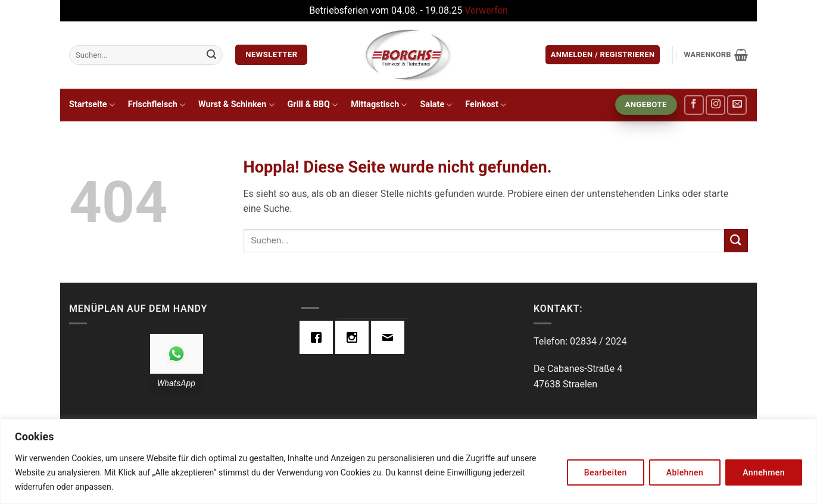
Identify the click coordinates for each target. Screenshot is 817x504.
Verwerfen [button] (486, 10)
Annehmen (764, 472)
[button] (603, 55)
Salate (436, 105)
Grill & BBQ (313, 105)
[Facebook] (319, 337)
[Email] (391, 337)
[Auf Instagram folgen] (715, 105)
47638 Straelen (565, 384)
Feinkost (486, 105)
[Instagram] (355, 337)
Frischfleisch (157, 105)
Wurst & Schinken (236, 105)
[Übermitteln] (211, 55)
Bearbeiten (606, 472)
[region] (408, 461)
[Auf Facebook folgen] (694, 105)
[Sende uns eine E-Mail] (737, 105)
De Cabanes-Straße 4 (578, 369)
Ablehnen (685, 472)
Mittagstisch (379, 105)
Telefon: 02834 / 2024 (580, 341)
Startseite (92, 105)
